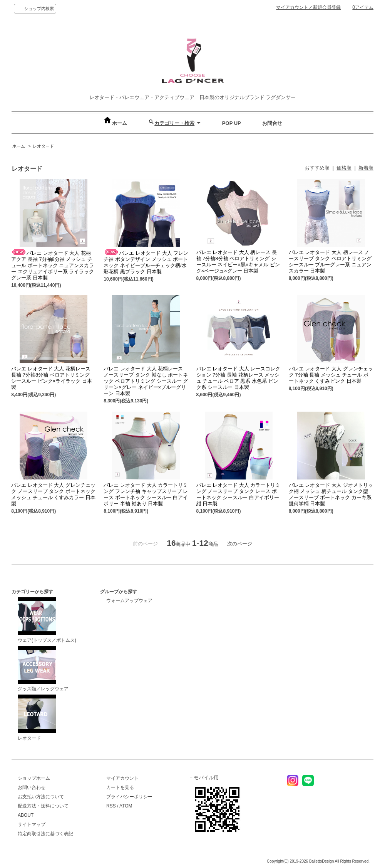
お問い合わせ (32, 787)
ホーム (115, 123)
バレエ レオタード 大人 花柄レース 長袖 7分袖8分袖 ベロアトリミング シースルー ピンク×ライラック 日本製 (52, 378)
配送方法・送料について (43, 806)
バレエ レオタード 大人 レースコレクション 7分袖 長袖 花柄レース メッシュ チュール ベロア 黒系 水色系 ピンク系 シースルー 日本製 (239, 378)
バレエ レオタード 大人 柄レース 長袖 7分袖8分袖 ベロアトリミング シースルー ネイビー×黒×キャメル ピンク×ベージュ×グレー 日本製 (238, 262)
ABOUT (26, 815)
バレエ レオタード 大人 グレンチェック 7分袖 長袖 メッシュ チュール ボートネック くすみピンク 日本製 (331, 375)
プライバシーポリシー (129, 797)
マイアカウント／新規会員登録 (308, 7)
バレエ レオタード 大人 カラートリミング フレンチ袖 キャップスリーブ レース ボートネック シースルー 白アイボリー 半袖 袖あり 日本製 (146, 494)
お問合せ (272, 123)
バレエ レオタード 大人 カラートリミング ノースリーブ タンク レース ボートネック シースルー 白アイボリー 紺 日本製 (239, 494)
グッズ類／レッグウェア (43, 669)
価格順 (344, 168)
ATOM (126, 806)
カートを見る (120, 787)
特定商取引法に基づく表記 (45, 834)
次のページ (240, 544)
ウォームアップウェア (129, 601)
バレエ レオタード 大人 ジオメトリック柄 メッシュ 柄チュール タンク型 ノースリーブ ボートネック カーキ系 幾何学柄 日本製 (331, 494)
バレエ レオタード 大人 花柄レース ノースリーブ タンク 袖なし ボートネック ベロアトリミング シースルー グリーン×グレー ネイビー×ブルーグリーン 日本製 (146, 381)
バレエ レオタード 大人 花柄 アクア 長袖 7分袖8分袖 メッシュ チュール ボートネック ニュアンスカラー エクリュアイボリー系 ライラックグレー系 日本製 (53, 265)
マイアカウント (122, 778)
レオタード (43, 146)
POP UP (232, 123)
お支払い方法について (41, 797)
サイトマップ (32, 824)
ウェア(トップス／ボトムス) (47, 620)
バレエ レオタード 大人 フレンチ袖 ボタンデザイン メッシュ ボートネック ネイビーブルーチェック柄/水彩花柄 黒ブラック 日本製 (146, 262)
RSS (111, 806)
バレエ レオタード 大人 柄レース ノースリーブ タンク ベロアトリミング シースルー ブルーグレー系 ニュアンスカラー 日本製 (330, 262)
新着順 (366, 168)
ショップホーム (34, 778)
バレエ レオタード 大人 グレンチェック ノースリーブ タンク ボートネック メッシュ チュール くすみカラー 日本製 (53, 494)
